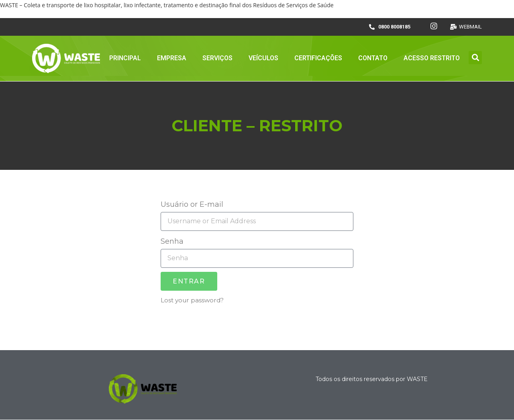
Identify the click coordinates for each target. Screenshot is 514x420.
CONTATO (373, 58)
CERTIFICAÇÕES (318, 58)
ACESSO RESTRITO (432, 58)
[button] (475, 58)
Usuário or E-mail (192, 204)
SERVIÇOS (217, 58)
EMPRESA (172, 58)
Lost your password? (192, 300)
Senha (172, 241)
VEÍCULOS (263, 58)
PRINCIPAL (125, 58)
